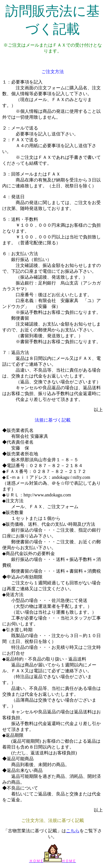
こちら (73, 831)
